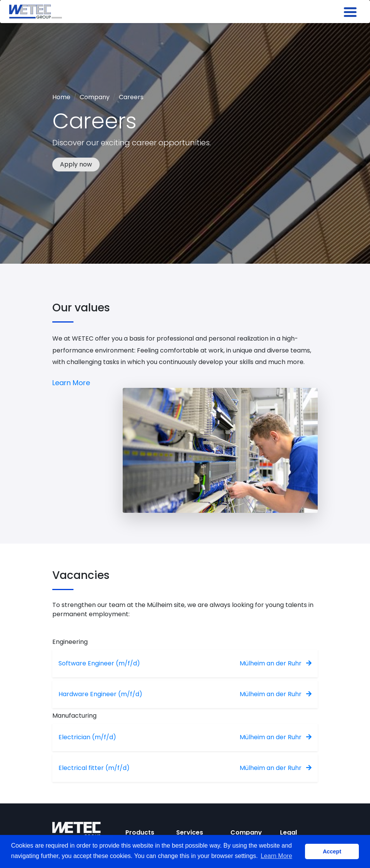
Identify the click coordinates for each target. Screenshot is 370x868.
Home (61, 97)
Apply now (76, 164)
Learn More (71, 383)
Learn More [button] (277, 856)
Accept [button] (332, 851)
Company (95, 97)
